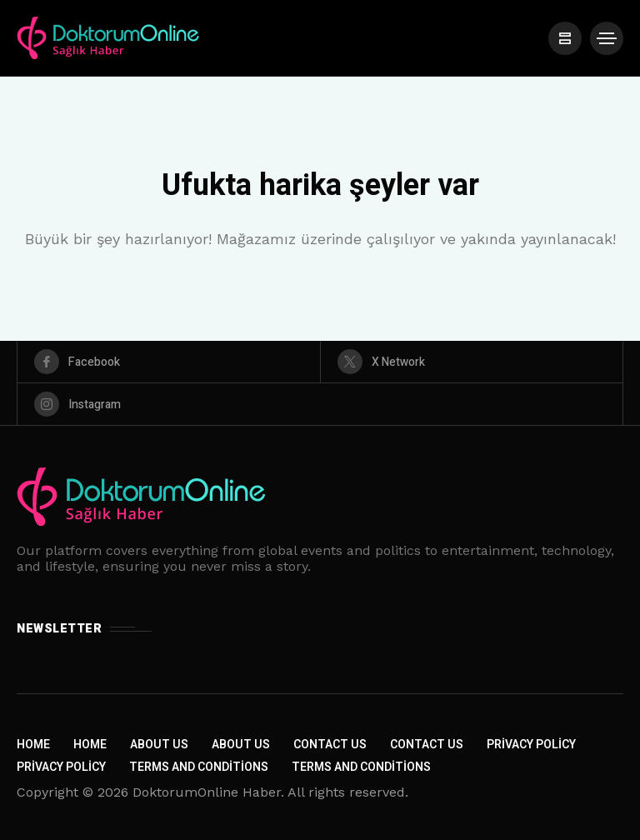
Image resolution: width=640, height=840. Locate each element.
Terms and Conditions (199, 767)
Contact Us (330, 745)
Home (33, 745)
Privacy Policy (531, 745)
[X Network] (472, 362)
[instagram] (320, 404)
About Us (159, 745)
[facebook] (169, 362)
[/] (565, 38)
